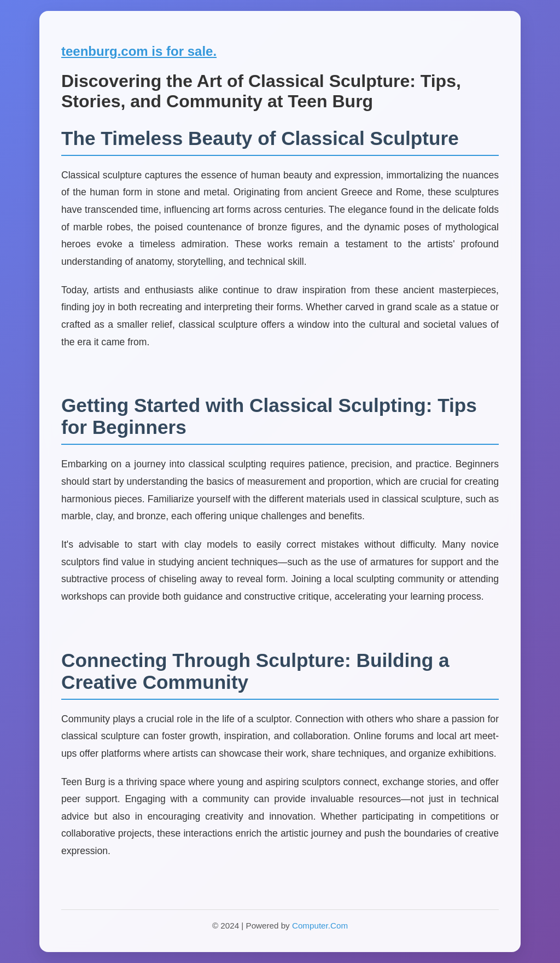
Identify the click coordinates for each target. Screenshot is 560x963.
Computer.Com (320, 926)
